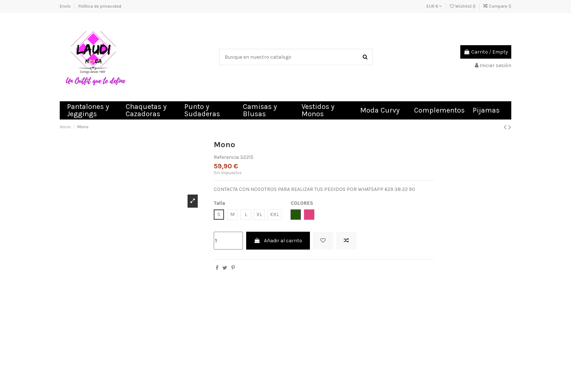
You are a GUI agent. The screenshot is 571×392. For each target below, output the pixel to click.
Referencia (226, 157)
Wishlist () (463, 6)
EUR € (434, 6)
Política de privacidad (100, 6)
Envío (66, 6)
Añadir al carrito (278, 241)
